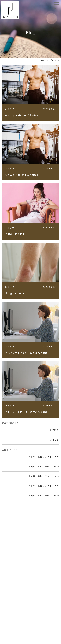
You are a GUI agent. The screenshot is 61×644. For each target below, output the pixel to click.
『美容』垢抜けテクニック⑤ (44, 457)
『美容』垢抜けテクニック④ (44, 466)
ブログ (53, 60)
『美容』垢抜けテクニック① (44, 495)
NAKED (10, 10)
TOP (43, 60)
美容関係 (54, 430)
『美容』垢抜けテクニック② (44, 486)
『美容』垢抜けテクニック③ (44, 476)
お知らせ (54, 440)
